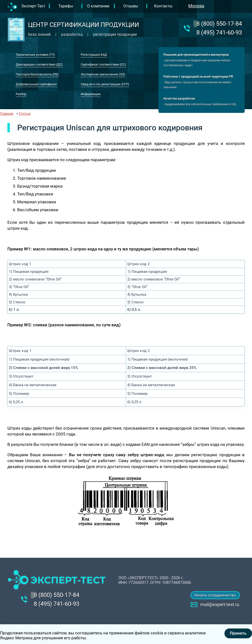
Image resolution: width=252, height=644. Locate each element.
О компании (98, 6)
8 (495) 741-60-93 (219, 33)
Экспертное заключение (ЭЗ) (103, 74)
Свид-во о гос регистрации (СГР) (105, 84)
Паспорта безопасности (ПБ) (37, 74)
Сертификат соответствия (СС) (103, 64)
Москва (196, 6)
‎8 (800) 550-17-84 (219, 24)
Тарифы (66, 6)
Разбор (21, 94)
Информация (91, 94)
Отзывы (131, 6)
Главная (7, 114)
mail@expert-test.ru (220, 604)
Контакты (163, 6)
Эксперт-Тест (33, 6)
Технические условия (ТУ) (35, 55)
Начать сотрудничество (215, 595)
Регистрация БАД (94, 55)
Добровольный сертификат (36, 84)
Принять (238, 633)
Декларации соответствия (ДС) (39, 64)
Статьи (25, 114)
